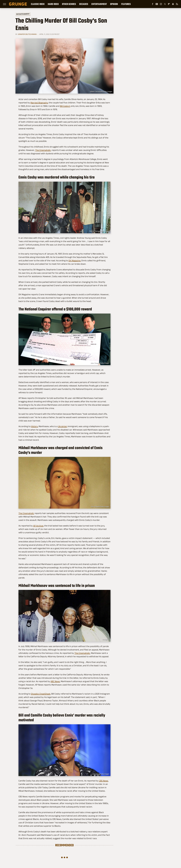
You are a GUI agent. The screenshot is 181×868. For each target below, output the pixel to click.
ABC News (55, 681)
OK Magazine (75, 261)
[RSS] (177, 4)
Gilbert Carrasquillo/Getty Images (101, 92)
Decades (84, 4)
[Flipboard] (169, 4)
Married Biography (39, 103)
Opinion (114, 4)
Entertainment (99, 4)
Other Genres (69, 4)
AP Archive (38, 526)
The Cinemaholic (43, 150)
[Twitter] (165, 4)
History (34, 426)
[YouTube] (157, 4)
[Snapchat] (173, 4)
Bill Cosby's (65, 106)
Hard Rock (53, 4)
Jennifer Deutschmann (27, 34)
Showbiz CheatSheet (41, 694)
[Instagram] (161, 4)
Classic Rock (38, 4)
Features (126, 4)
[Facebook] (153, 4)
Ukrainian (63, 426)
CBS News (104, 781)
